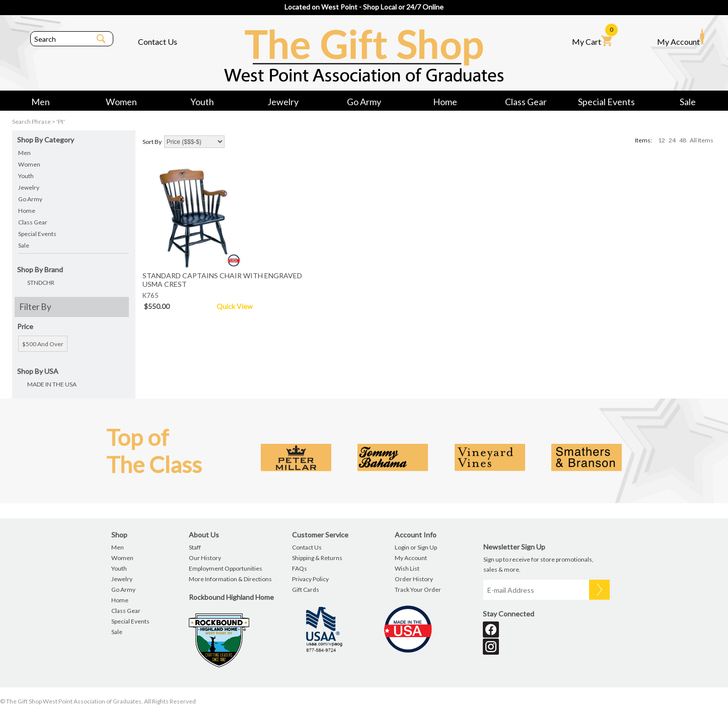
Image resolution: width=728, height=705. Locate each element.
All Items (702, 140)
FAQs (300, 568)
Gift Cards (306, 590)
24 (672, 140)
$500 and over (43, 344)
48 (683, 140)
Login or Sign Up (416, 547)
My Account (681, 37)
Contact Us (158, 42)
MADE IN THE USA (52, 384)
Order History (414, 579)
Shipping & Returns (317, 558)
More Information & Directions (230, 579)
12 (662, 140)
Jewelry (283, 102)
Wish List (407, 568)
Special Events (606, 102)
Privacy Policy (310, 579)
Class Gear (526, 102)
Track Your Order (418, 590)
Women (121, 102)
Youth (202, 102)
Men (41, 102)
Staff (195, 547)
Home (445, 102)
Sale (688, 102)
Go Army (364, 102)
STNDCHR (41, 283)
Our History (205, 558)
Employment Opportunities (226, 568)
